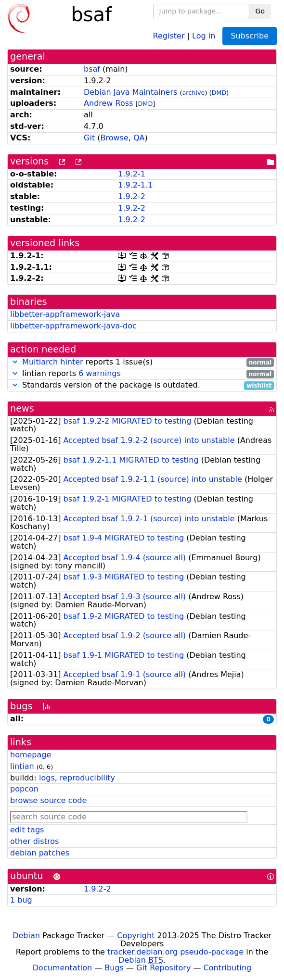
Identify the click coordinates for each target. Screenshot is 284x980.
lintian (22, 766)
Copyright (136, 936)
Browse (115, 138)
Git (89, 138)
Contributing (228, 968)
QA (139, 138)
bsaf (92, 69)
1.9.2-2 (132, 196)
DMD (219, 93)
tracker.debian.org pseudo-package (175, 952)
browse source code (48, 800)
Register (169, 35)
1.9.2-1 (132, 174)
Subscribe (250, 36)
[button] (15, 362)
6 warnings (100, 373)
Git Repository (163, 968)
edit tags (27, 830)
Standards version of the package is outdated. (142, 385)
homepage (31, 755)
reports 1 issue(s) (142, 362)
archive (193, 93)
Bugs (114, 968)
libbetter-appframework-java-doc (73, 326)
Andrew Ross (108, 103)
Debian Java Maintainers (130, 92)
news (22, 408)
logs (47, 778)
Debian (26, 936)
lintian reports (142, 374)
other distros (34, 841)
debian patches (40, 853)
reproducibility (87, 778)
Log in (204, 35)
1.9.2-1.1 (135, 185)
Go (260, 11)
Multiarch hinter (53, 362)
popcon (24, 789)
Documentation (62, 968)
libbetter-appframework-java (65, 314)
